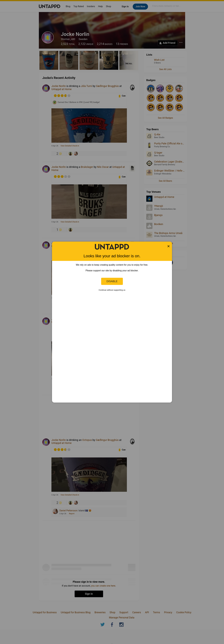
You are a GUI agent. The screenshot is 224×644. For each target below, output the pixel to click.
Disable (112, 281)
